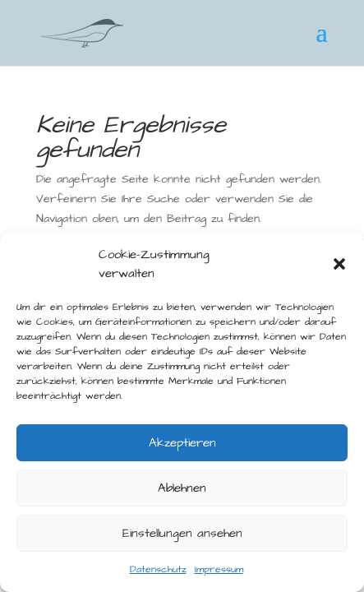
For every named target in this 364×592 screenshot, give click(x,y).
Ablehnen (182, 488)
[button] (339, 264)
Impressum (219, 569)
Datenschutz (158, 569)
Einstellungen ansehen (182, 533)
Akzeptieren (182, 443)
